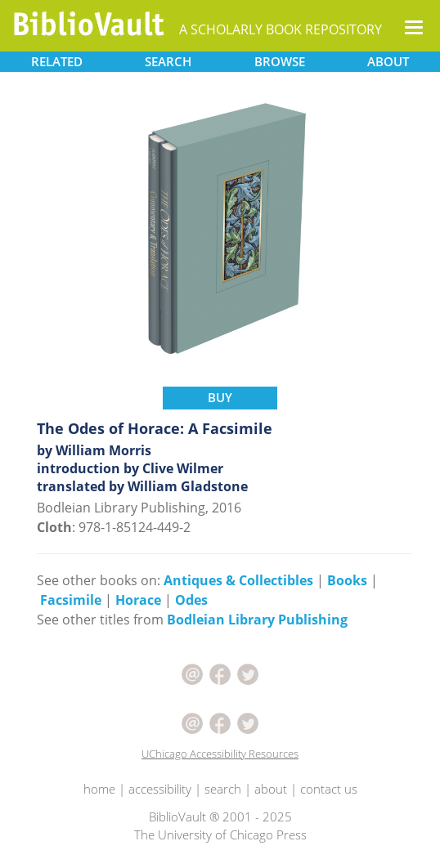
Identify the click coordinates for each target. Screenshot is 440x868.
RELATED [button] (57, 61)
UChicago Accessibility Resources (220, 754)
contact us (329, 789)
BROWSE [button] (280, 61)
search (223, 789)
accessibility (160, 789)
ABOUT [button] (388, 61)
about (271, 789)
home (99, 789)
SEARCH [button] (168, 61)
